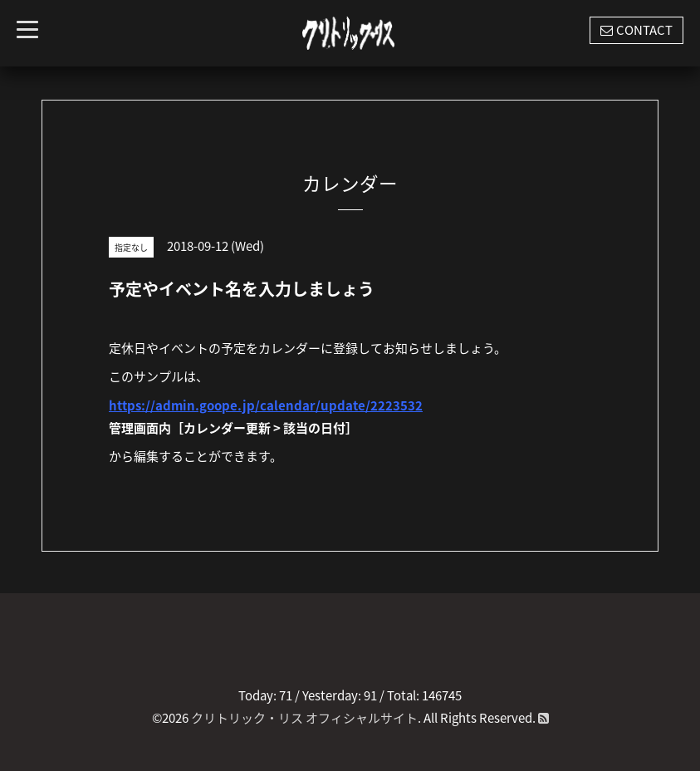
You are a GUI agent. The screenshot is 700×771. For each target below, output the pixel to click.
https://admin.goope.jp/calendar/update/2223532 (266, 405)
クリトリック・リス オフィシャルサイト (304, 718)
